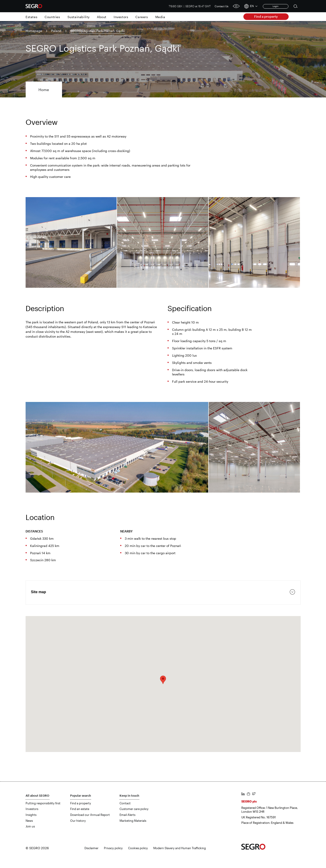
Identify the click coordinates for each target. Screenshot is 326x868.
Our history (78, 821)
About (102, 17)
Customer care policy (134, 809)
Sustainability (79, 17)
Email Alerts (127, 815)
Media (160, 17)
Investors (121, 17)
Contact (125, 803)
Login (276, 6)
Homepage (34, 31)
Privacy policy (113, 848)
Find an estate (80, 809)
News (29, 821)
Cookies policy (138, 848)
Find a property (266, 16)
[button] (163, 680)
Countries (52, 17)
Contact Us (222, 6)
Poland (56, 31)
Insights (31, 815)
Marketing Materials (133, 821)
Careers (142, 17)
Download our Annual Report (90, 815)
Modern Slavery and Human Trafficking (180, 848)
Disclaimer (91, 848)
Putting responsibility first (43, 803)
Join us (30, 826)
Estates (31, 17)
